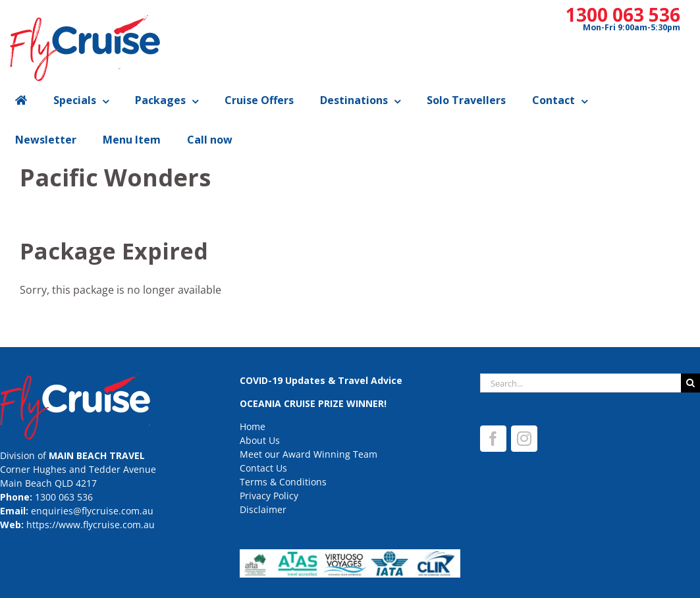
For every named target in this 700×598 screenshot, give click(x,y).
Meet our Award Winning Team (309, 454)
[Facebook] (493, 439)
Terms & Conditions (283, 482)
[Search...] (580, 383)
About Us (260, 440)
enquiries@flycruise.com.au (92, 511)
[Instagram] (524, 439)
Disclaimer (263, 509)
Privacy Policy (269, 496)
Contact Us (263, 468)
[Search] (690, 383)
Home (253, 426)
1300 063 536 (623, 14)
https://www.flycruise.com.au (91, 525)
